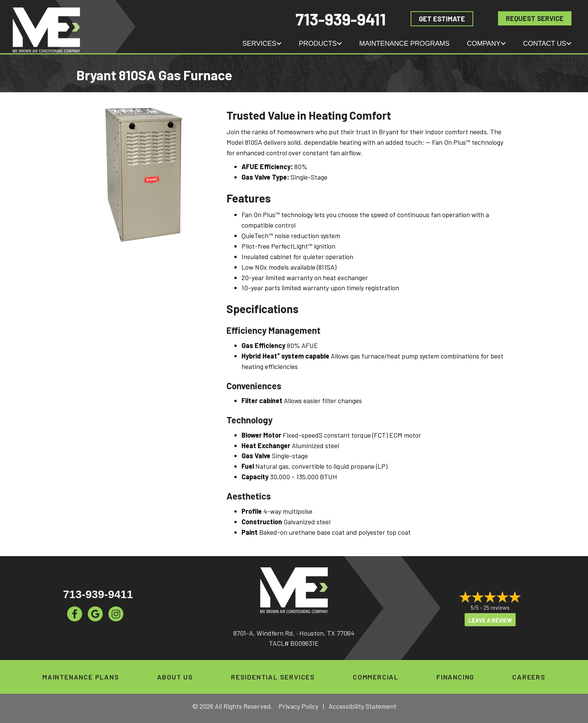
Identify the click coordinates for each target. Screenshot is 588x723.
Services (259, 43)
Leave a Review (490, 620)
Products (318, 43)
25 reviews (496, 608)
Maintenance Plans (81, 677)
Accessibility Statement (362, 706)
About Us (175, 677)
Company (484, 43)
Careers (529, 677)
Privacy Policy (298, 706)
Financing (455, 677)
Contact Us (545, 43)
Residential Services (273, 677)
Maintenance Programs (404, 43)
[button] (279, 43)
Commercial (376, 677)
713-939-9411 (341, 19)
